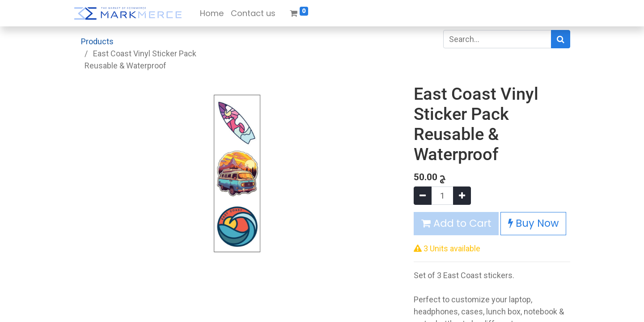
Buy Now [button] (533, 223)
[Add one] (462, 196)
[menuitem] (212, 13)
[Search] (561, 39)
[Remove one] (423, 196)
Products (97, 41)
